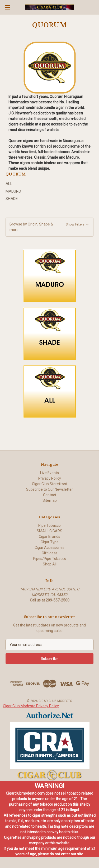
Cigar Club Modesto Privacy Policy (31, 706)
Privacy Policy (50, 478)
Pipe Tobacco (49, 525)
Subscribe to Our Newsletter (49, 489)
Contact (50, 495)
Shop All (50, 564)
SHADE (12, 199)
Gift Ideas (50, 553)
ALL (9, 184)
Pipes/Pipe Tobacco (50, 559)
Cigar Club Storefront (50, 484)
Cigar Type (50, 542)
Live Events (49, 473)
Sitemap (50, 500)
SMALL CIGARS (49, 531)
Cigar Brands (49, 536)
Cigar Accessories (49, 548)
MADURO (13, 191)
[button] (49, 227)
